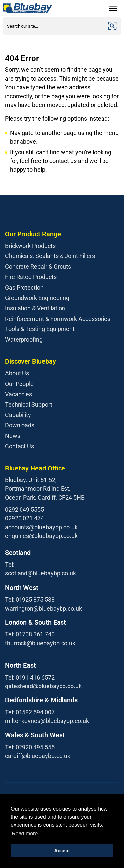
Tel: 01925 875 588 (30, 599)
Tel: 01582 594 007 (30, 712)
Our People (19, 384)
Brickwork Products (30, 246)
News (13, 436)
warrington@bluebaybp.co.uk (43, 608)
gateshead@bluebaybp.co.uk (43, 686)
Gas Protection (24, 288)
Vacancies (19, 394)
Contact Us (20, 446)
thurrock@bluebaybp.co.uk (40, 643)
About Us (17, 373)
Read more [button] (25, 834)
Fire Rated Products (31, 277)
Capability (18, 415)
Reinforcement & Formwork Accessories (58, 319)
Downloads (20, 425)
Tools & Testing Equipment (40, 329)
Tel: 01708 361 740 (30, 634)
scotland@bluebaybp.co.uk (41, 573)
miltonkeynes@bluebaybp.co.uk (47, 721)
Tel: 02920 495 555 (30, 747)
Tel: (10, 565)
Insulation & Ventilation (35, 308)
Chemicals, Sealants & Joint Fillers (50, 256)
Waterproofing (24, 340)
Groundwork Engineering (37, 298)
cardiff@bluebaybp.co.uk (38, 756)
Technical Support (29, 405)
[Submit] (112, 26)
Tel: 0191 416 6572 (30, 677)
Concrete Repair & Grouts (38, 267)
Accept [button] (62, 851)
